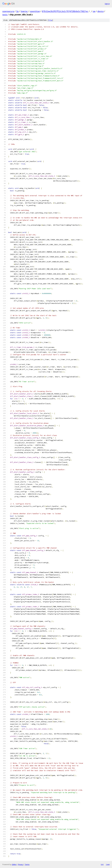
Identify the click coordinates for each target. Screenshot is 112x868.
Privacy (20, 864)
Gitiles (14, 864)
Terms (27, 864)
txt (102, 864)
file (50, 20)
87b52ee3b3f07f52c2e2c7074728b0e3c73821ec (65, 11)
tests (5, 15)
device (101, 11)
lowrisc (24, 11)
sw (94, 11)
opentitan (35, 11)
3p (17, 11)
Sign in (107, 4)
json (108, 864)
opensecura (8, 11)
